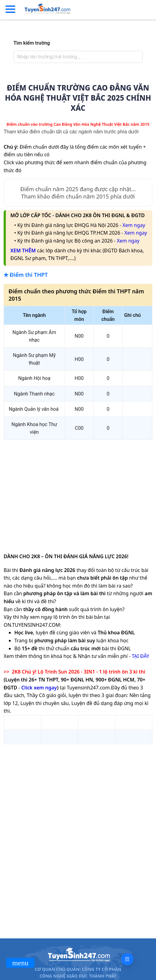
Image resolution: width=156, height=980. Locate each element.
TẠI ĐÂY (140, 656)
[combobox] (76, 57)
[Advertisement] (78, 488)
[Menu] (10, 9)
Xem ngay (134, 225)
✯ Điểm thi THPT (26, 275)
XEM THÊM (23, 251)
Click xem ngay (39, 688)
